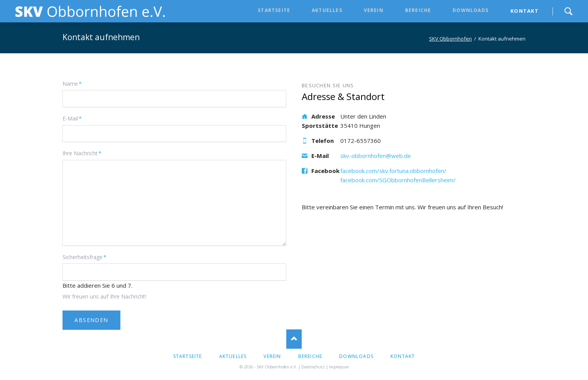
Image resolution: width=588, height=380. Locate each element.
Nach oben (294, 339)
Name (75, 83)
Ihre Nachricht (82, 153)
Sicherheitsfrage (84, 257)
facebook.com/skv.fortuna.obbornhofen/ (393, 171)
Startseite (274, 10)
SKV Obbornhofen (450, 39)
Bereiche (418, 10)
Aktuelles (327, 10)
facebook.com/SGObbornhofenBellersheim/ (398, 180)
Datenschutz (313, 367)
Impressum (339, 367)
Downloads (471, 10)
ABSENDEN (91, 320)
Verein (374, 10)
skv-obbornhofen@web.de (376, 156)
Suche (568, 11)
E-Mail (75, 118)
